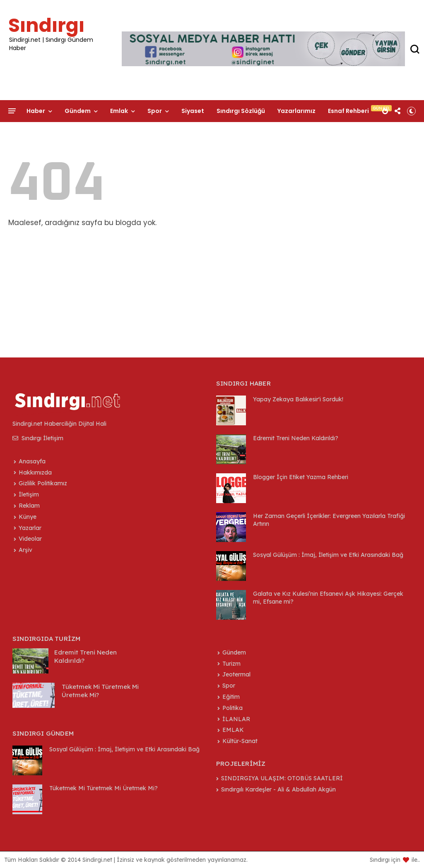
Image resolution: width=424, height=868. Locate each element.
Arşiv (25, 550)
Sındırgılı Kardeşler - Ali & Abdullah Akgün (278, 789)
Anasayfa (32, 461)
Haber (36, 111)
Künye (28, 517)
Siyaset (193, 111)
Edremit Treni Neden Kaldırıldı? (296, 438)
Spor (155, 111)
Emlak (119, 111)
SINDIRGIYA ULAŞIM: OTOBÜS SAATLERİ (282, 778)
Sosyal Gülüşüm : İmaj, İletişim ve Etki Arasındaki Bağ (328, 555)
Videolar (30, 539)
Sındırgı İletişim (38, 438)
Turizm (231, 664)
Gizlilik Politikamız (43, 483)
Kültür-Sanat (240, 741)
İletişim (38, 127)
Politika (232, 708)
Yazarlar (30, 528)
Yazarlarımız (296, 111)
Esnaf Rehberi (348, 111)
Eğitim (231, 697)
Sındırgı (46, 25)
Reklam (29, 506)
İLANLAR (236, 719)
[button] (411, 111)
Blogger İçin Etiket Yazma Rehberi (301, 477)
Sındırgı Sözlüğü (241, 111)
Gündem (78, 111)
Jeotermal (236, 674)
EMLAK (233, 730)
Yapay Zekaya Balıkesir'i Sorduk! (298, 399)
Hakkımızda (35, 472)
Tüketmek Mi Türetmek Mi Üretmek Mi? (104, 788)
